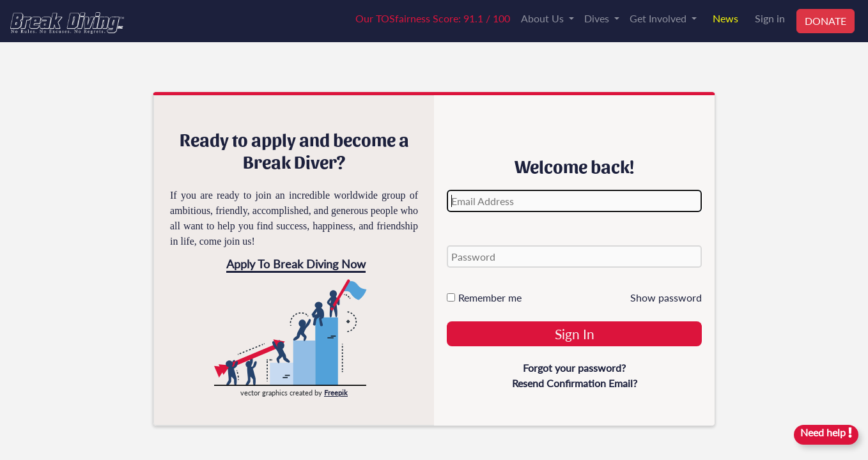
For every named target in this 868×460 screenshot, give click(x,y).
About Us (544, 18)
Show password (666, 297)
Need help (826, 432)
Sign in (770, 18)
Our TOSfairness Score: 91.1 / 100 (433, 18)
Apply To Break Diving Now (296, 264)
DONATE (825, 21)
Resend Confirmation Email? (575, 383)
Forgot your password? (574, 368)
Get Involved (659, 18)
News (725, 18)
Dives (598, 18)
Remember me (484, 297)
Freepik (336, 393)
